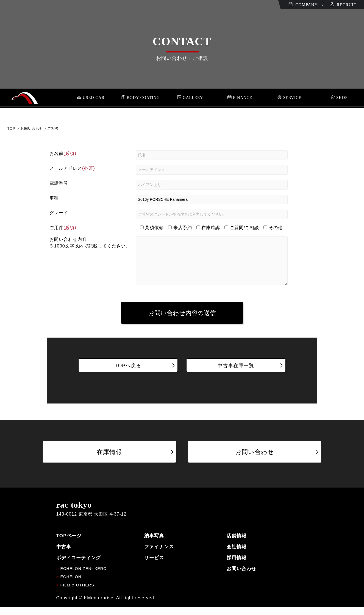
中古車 (64, 555)
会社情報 (237, 555)
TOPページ (69, 544)
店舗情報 (237, 544)
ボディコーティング (79, 566)
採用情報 (237, 566)
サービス (154, 566)
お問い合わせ (241, 577)
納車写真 (154, 544)
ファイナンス (159, 555)
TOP (11, 128)
